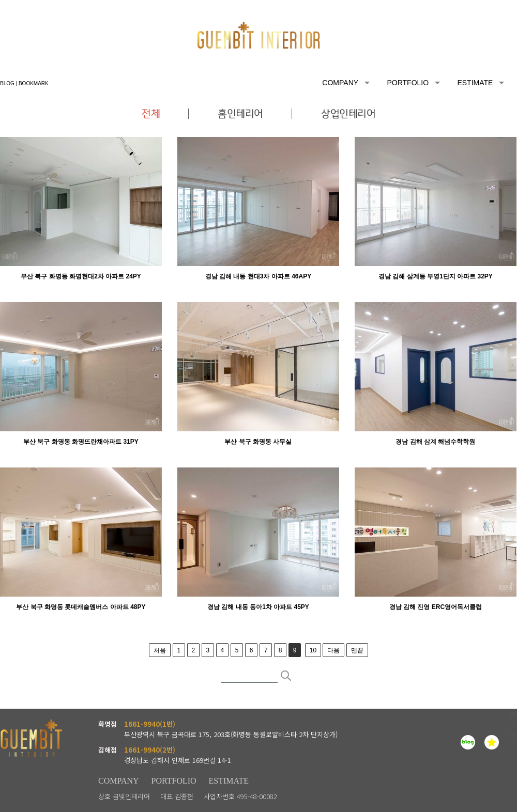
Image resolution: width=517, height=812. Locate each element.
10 (313, 650)
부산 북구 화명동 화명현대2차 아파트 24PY (81, 276)
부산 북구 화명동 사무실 (258, 442)
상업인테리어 (333, 114)
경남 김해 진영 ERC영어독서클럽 (436, 607)
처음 (160, 650)
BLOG (7, 83)
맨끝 (357, 650)
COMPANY (119, 781)
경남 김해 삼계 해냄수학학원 (435, 442)
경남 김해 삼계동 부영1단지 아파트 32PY (436, 276)
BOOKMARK (34, 83)
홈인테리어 (240, 114)
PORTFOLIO (174, 781)
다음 (333, 650)
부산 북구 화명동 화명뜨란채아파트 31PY (81, 442)
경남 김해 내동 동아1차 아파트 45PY (258, 607)
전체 (165, 114)
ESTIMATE (229, 781)
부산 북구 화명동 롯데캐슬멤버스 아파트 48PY (81, 607)
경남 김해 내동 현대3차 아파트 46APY (258, 276)
